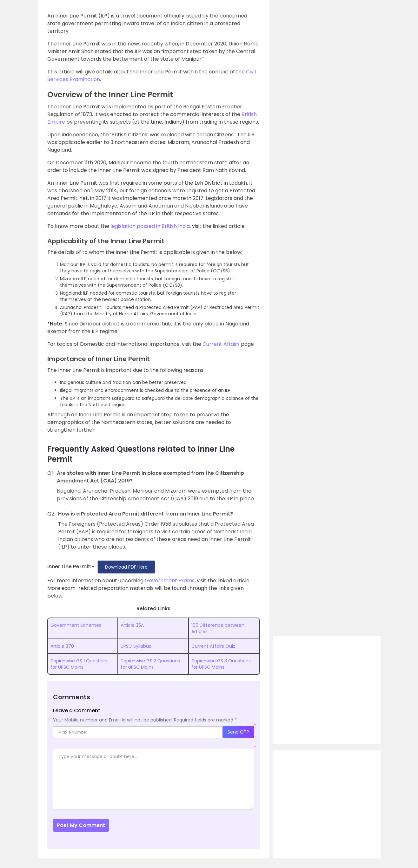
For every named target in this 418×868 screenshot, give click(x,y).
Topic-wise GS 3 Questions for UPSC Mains (221, 664)
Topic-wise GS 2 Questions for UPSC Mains (150, 664)
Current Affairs (221, 344)
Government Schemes (76, 625)
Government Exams (170, 581)
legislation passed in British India (150, 226)
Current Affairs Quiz (213, 646)
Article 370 (62, 646)
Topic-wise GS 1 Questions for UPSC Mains (80, 664)
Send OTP (238, 732)
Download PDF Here (126, 567)
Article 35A (132, 625)
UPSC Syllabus (136, 646)
